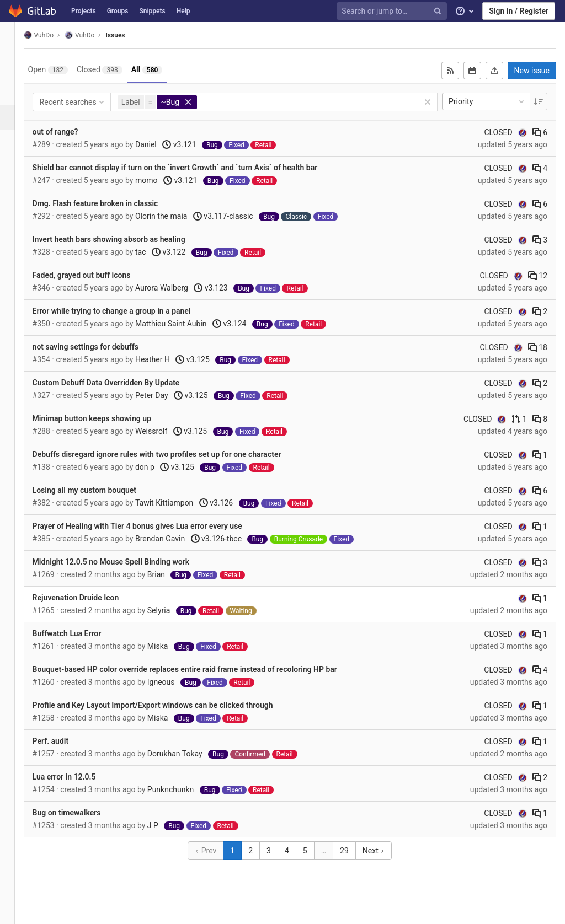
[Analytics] (14, 192)
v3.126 (229, 503)
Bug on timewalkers (79, 813)
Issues (128, 35)
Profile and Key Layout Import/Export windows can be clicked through (166, 705)
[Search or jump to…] (393, 11)
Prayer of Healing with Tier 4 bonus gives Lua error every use (150, 526)
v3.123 (224, 288)
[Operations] (14, 167)
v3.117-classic (236, 216)
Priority (487, 101)
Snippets (152, 11)
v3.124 (242, 324)
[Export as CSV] (494, 71)
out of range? (68, 132)
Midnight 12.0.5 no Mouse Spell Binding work (124, 562)
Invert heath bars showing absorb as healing (122, 239)
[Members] (14, 241)
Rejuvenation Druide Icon (89, 598)
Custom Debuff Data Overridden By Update (119, 383)
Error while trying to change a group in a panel (124, 311)
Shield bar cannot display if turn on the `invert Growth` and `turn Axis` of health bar (188, 168)
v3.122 (181, 252)
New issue (532, 71)
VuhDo (51, 35)
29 (351, 851)
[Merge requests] (14, 142)
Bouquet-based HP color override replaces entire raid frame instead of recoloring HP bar (198, 669)
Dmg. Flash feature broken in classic (108, 203)
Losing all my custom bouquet (97, 490)
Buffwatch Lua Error (80, 633)
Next (380, 851)
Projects (84, 11)
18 (538, 347)
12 (538, 276)
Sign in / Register (519, 11)
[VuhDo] (14, 39)
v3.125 (206, 359)
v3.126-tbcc (229, 539)
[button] (14, 911)
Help (183, 11)
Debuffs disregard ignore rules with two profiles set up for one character (170, 454)
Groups (118, 11)
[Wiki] (14, 216)
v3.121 (192, 144)
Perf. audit (63, 741)
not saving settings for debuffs (98, 347)
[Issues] (15, 117)
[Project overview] (14, 68)
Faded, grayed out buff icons (94, 275)
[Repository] (14, 92)
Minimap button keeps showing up (105, 418)
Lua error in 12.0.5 (77, 777)
